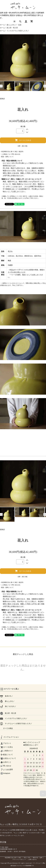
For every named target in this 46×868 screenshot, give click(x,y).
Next (45, 86)
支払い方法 (27, 858)
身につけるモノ (8, 706)
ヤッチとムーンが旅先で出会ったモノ (16, 724)
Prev (1, 86)
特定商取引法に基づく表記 (13, 858)
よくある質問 (7, 770)
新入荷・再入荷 (12, 28)
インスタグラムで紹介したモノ (18, 31)
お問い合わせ (33, 859)
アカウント (6, 743)
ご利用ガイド (7, 751)
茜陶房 (2, 99)
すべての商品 (6, 728)
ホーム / (3, 25)
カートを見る (7, 747)
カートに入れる (23, 140)
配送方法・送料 (38, 858)
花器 (20, 25)
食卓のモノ (6, 696)
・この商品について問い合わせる (10, 154)
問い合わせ (6, 766)
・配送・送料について (7, 157)
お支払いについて (8, 758)
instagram (5, 773)
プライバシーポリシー (19, 859)
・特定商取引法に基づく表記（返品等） (12, 151)
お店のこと (6, 762)
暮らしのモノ (12, 25)
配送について (7, 755)
